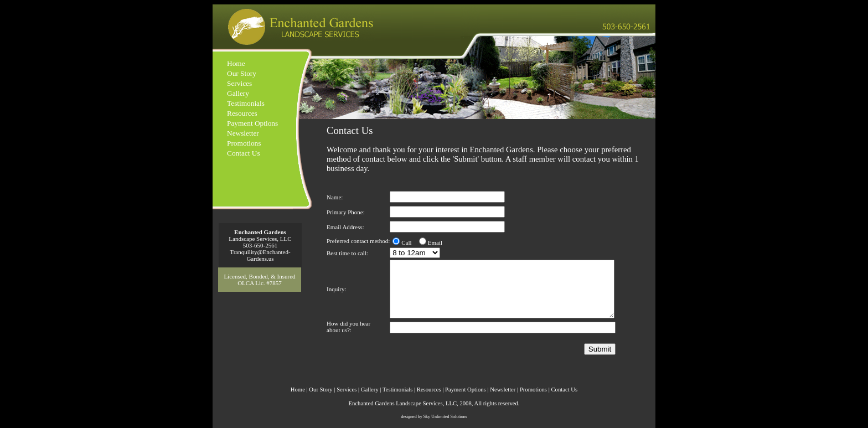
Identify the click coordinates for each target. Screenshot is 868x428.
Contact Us (244, 153)
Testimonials (246, 103)
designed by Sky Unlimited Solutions (434, 417)
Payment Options (252, 123)
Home (236, 63)
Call (406, 243)
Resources (242, 113)
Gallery (238, 93)
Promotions (244, 143)
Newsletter (243, 133)
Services (239, 83)
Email (435, 243)
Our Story (242, 73)
